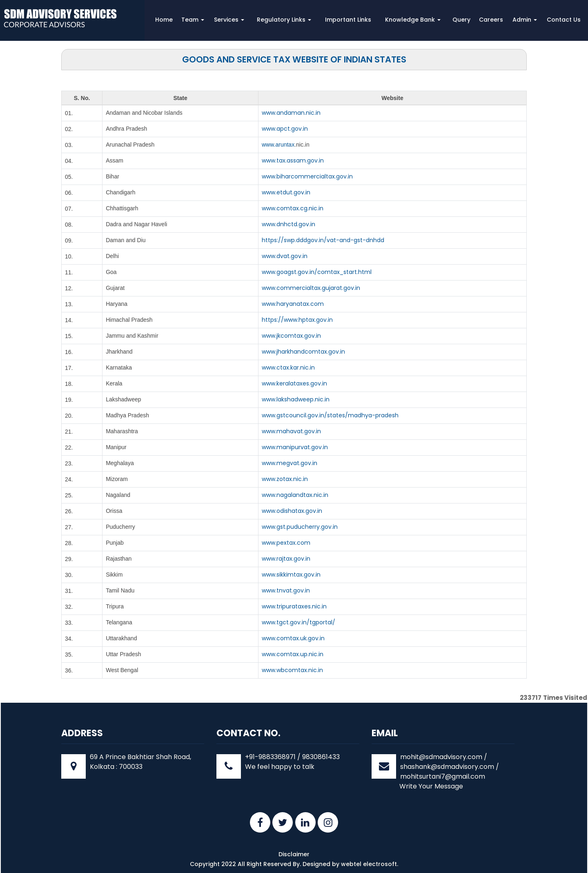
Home (164, 20)
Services (229, 20)
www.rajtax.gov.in (286, 559)
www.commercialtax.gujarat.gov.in (311, 288)
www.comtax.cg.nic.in (293, 208)
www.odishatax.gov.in (292, 511)
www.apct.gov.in (285, 129)
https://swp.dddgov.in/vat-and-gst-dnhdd (323, 240)
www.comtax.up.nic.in (293, 654)
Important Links (348, 20)
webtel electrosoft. (370, 864)
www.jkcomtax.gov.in (291, 336)
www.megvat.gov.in (290, 463)
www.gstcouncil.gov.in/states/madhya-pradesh (330, 415)
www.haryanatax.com (293, 304)
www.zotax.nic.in (285, 479)
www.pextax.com (286, 543)
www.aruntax (278, 145)
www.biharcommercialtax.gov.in (307, 176)
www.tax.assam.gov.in (293, 160)
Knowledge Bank (413, 20)
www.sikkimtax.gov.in (291, 575)
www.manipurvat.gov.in (295, 447)
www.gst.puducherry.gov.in (300, 527)
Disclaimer (294, 854)
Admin (525, 20)
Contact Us (564, 20)
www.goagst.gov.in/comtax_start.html (317, 272)
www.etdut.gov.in (286, 192)
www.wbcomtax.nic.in (292, 670)
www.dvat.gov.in (285, 256)
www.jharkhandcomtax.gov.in (303, 352)
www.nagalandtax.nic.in (295, 495)
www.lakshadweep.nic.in (296, 399)
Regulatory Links (284, 20)
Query (461, 20)
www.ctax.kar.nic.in (288, 367)
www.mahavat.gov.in (291, 431)
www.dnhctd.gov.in (288, 224)
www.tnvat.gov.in (286, 590)
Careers (491, 20)
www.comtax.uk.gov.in (293, 638)
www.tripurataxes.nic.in (294, 606)
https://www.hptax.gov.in (297, 320)
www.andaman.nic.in (291, 113)
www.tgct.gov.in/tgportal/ (298, 622)
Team (193, 20)
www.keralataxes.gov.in (294, 383)
